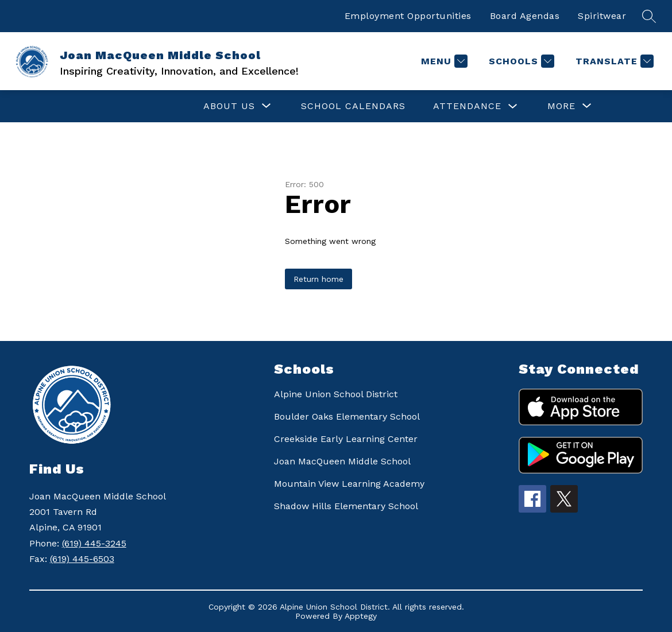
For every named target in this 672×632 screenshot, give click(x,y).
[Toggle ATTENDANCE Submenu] (513, 106)
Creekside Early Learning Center (346, 439)
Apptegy (361, 616)
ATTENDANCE (467, 106)
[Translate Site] (613, 61)
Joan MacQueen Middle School (342, 461)
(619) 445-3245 (94, 543)
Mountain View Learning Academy (349, 484)
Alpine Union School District (336, 394)
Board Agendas (525, 16)
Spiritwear (602, 16)
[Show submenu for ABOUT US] (229, 106)
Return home (318, 279)
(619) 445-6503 (82, 559)
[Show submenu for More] (561, 106)
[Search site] (649, 16)
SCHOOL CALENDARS (353, 106)
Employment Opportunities (408, 16)
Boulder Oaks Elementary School (347, 416)
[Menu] (443, 61)
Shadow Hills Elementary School (346, 506)
